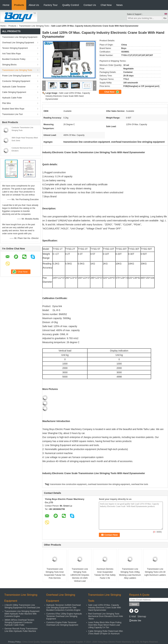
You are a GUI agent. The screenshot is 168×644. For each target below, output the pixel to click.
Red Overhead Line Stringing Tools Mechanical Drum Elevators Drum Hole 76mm (106, 616)
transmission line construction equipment (68, 484)
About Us (34, 5)
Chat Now (106, 5)
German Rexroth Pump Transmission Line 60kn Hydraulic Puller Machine (21, 630)
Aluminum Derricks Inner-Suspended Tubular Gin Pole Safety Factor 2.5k (105, 574)
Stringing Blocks (9, 65)
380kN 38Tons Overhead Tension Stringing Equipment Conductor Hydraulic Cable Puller (19, 622)
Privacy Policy (14, 642)
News (119, 5)
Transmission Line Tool (12, 114)
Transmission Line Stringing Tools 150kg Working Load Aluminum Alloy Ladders (130, 574)
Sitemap (142, 616)
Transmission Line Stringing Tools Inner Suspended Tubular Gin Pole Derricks (55, 574)
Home (6, 5)
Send (134, 604)
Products (19, 5)
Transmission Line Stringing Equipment (20, 37)
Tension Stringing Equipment (15, 48)
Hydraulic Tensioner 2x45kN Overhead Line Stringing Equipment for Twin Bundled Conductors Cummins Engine (64, 608)
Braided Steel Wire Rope (13, 109)
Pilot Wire (6, 103)
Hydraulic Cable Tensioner (14, 87)
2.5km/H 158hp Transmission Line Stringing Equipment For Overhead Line (22, 606)
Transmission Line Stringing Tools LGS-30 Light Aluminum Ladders (155, 572)
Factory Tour (51, 5)
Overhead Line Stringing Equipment (18, 43)
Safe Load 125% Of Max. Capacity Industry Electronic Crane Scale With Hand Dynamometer (68, 96)
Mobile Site (135, 621)
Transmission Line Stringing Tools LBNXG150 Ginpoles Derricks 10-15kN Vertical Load (80, 575)
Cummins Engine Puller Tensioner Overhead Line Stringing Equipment (62, 624)
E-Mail (133, 616)
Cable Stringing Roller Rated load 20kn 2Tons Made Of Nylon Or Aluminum (106, 632)
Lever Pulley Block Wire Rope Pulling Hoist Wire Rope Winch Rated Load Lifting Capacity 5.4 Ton (105, 625)
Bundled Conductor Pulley (14, 59)
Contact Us (90, 5)
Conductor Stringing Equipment (16, 81)
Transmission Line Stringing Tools (34, 26)
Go (165, 18)
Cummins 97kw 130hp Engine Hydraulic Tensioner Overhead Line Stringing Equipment (64, 616)
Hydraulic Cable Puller (12, 98)
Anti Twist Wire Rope (11, 54)
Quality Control (71, 5)
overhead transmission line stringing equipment (109, 484)
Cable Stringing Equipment (14, 92)
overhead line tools (140, 484)
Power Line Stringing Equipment (16, 76)
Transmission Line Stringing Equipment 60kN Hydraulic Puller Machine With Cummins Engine (22, 614)
